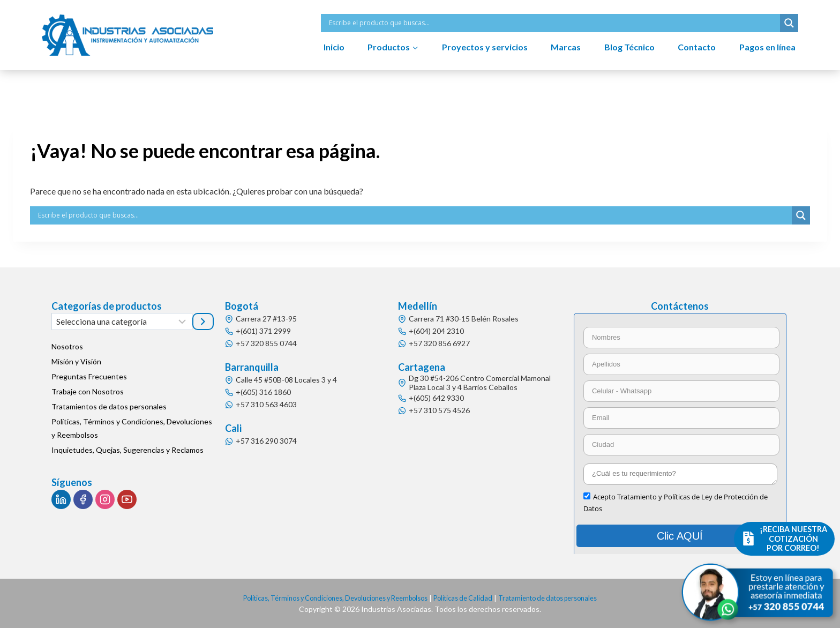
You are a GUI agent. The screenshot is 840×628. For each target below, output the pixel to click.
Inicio (334, 47)
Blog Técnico (629, 47)
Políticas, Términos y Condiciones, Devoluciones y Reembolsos (132, 428)
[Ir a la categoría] (203, 322)
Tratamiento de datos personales (563, 598)
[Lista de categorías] (122, 322)
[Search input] (553, 23)
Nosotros (67, 346)
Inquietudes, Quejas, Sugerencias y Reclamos (127, 450)
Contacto (697, 47)
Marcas (566, 47)
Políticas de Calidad (469, 598)
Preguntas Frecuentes (89, 376)
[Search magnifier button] (789, 23)
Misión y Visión (76, 361)
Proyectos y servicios (485, 47)
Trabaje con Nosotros (88, 391)
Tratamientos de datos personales (109, 406)
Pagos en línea (767, 47)
